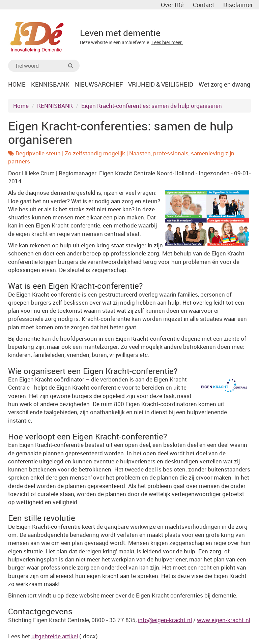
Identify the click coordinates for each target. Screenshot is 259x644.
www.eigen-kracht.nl (224, 620)
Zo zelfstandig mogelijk (95, 153)
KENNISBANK (55, 106)
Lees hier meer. (167, 42)
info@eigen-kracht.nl (165, 620)
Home (21, 106)
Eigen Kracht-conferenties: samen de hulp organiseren (152, 106)
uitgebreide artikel (55, 636)
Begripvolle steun (38, 153)
